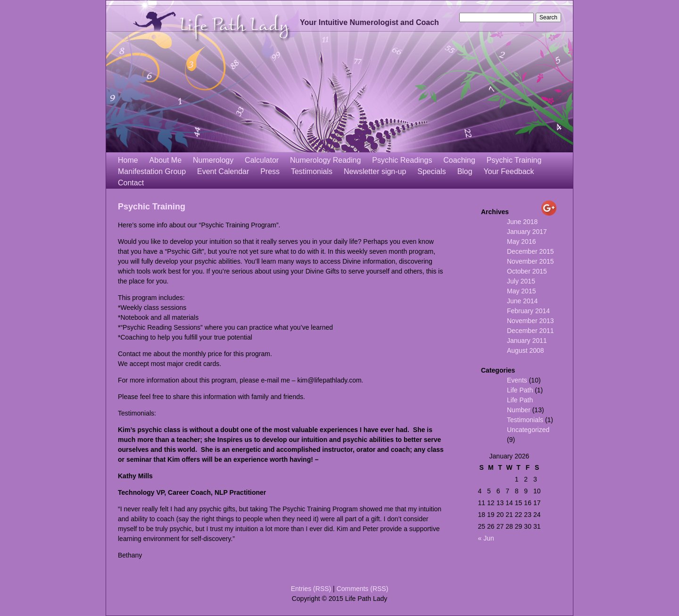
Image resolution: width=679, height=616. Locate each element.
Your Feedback (509, 171)
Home (128, 160)
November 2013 (530, 321)
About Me (166, 160)
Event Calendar (223, 171)
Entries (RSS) (311, 589)
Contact (131, 183)
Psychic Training (514, 160)
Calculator (262, 160)
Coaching (459, 160)
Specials (431, 171)
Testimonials (312, 171)
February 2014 (528, 311)
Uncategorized (528, 430)
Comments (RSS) (363, 589)
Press (270, 171)
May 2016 (521, 241)
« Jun (486, 538)
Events (517, 380)
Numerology (213, 160)
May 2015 (521, 291)
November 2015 (530, 261)
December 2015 (530, 251)
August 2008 (526, 350)
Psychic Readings (402, 160)
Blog (465, 171)
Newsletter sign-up (375, 171)
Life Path (520, 390)
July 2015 (521, 281)
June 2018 (522, 222)
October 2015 (527, 271)
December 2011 (530, 331)
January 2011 (527, 341)
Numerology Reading (325, 160)
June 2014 (522, 301)
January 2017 (527, 232)
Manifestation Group (152, 171)
